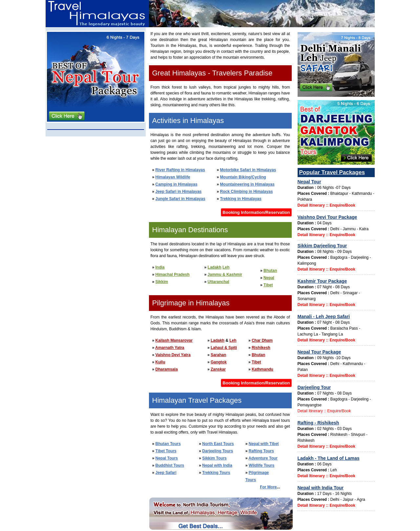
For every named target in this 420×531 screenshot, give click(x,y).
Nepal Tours (167, 458)
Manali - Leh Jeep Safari (324, 317)
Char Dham (262, 340)
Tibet (268, 285)
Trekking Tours (216, 473)
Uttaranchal (219, 282)
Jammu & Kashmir (225, 275)
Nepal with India (217, 465)
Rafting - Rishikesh (318, 423)
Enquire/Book (343, 205)
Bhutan (270, 271)
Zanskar (218, 369)
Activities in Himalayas (188, 121)
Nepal (269, 278)
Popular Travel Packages (332, 172)
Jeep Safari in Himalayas (179, 192)
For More (268, 487)
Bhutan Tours (168, 444)
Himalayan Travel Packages (197, 400)
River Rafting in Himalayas (180, 170)
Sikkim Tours (214, 458)
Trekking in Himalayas (241, 199)
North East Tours (218, 444)
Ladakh (215, 267)
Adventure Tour (263, 458)
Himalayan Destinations (190, 230)
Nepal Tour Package (319, 352)
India (160, 267)
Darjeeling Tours (218, 451)
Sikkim (162, 282)
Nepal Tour (309, 182)
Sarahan (218, 355)
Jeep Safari (166, 473)
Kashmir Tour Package (322, 281)
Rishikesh (261, 348)
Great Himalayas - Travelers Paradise (212, 73)
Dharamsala (167, 369)
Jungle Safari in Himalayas (180, 199)
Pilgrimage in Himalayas (191, 303)
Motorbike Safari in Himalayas (248, 170)
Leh (226, 267)
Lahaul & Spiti (224, 348)
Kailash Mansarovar (174, 340)
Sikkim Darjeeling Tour (322, 246)
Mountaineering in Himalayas (247, 184)
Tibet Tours (166, 451)
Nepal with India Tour (321, 488)
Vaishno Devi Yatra (173, 355)
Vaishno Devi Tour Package (327, 217)
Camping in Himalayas (177, 184)
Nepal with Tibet (264, 444)
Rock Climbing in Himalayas (247, 192)
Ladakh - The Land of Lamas (329, 458)
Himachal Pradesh (173, 275)
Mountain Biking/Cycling (243, 177)
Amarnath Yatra (170, 348)
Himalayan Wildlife (173, 177)
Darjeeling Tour (314, 387)
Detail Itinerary (311, 205)
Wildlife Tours (262, 465)
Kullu (160, 362)
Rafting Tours (261, 451)
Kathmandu (262, 369)
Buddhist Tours (170, 465)
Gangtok (219, 362)
